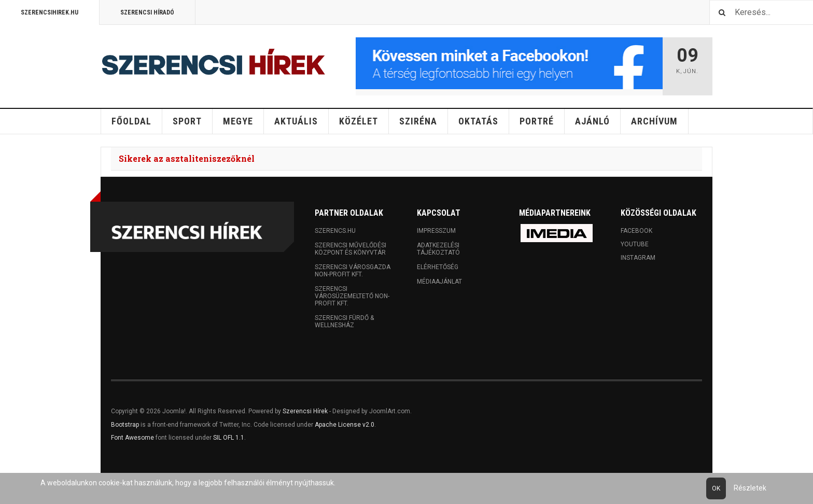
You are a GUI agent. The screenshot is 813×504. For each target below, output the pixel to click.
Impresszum (436, 231)
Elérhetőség (438, 267)
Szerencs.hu (335, 231)
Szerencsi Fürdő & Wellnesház (344, 321)
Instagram (638, 258)
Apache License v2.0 (345, 425)
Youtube (635, 244)
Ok (716, 488)
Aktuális (296, 121)
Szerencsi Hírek (305, 411)
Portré (537, 121)
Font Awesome (132, 438)
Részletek (750, 488)
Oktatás (478, 121)
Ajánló (592, 121)
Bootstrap (125, 425)
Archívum (654, 121)
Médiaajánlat (439, 282)
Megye (238, 121)
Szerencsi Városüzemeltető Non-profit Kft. (352, 296)
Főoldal (131, 121)
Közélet (359, 121)
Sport (187, 121)
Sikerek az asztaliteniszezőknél (187, 158)
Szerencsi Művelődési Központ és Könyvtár (351, 249)
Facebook (636, 231)
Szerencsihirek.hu (50, 12)
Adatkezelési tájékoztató (438, 249)
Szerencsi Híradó (147, 12)
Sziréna (418, 121)
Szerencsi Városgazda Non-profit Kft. (353, 271)
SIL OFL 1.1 (229, 438)
